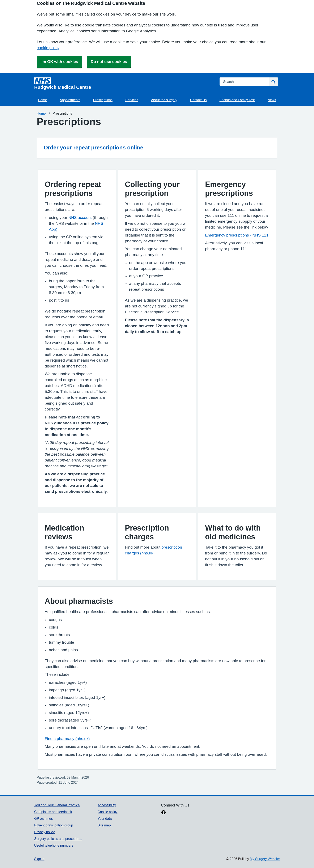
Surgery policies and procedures (58, 839)
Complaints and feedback (53, 812)
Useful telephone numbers (54, 845)
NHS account (80, 218)
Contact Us (198, 100)
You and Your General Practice (57, 805)
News (272, 100)
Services (132, 100)
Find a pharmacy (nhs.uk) (67, 739)
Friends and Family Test (237, 100)
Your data (105, 818)
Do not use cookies (109, 62)
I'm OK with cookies (59, 62)
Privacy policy (44, 832)
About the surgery (164, 100)
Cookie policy (108, 812)
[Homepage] (124, 84)
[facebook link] (164, 813)
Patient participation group (54, 825)
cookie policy (48, 48)
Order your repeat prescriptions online (93, 148)
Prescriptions (103, 100)
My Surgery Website (265, 859)
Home (43, 100)
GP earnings (44, 818)
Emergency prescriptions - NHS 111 (237, 235)
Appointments (70, 100)
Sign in (39, 859)
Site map (104, 825)
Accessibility (107, 805)
